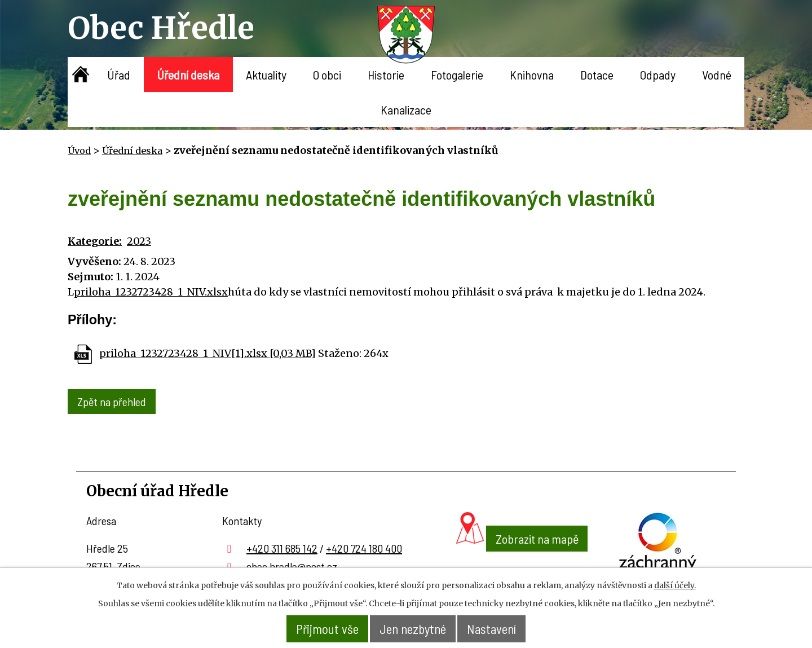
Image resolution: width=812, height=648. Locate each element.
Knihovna (532, 74)
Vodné (717, 74)
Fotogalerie (457, 74)
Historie (386, 74)
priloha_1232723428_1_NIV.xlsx (151, 292)
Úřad (119, 74)
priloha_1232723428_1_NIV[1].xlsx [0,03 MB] (208, 353)
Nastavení (498, 629)
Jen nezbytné (413, 629)
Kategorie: (95, 241)
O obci (327, 74)
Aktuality (266, 74)
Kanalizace (406, 109)
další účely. (675, 585)
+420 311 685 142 (282, 546)
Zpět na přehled (113, 401)
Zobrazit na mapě (522, 559)
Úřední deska (188, 74)
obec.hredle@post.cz (292, 565)
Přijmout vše (321, 629)
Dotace (597, 74)
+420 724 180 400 (364, 546)
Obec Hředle (161, 28)
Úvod (81, 74)
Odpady (658, 74)
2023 (139, 241)
